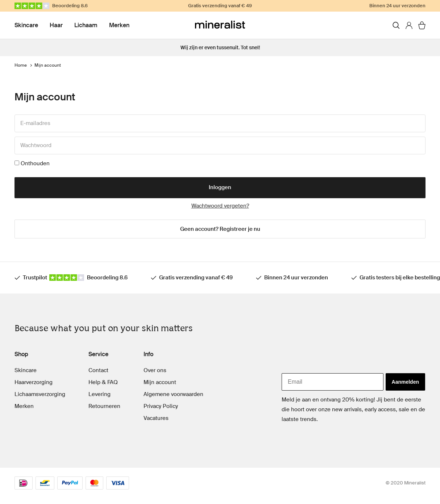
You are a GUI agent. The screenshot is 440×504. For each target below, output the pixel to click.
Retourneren (104, 406)
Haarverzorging (34, 382)
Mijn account (160, 382)
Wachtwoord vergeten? (220, 206)
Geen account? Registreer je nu (220, 229)
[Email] (332, 382)
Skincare (26, 25)
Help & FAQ (103, 382)
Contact (98, 370)
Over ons (155, 370)
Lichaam (86, 25)
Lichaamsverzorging (40, 394)
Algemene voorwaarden (173, 394)
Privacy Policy (161, 406)
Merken (119, 25)
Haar (56, 25)
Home (21, 65)
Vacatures (156, 418)
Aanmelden (405, 382)
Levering (99, 394)
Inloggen (220, 187)
